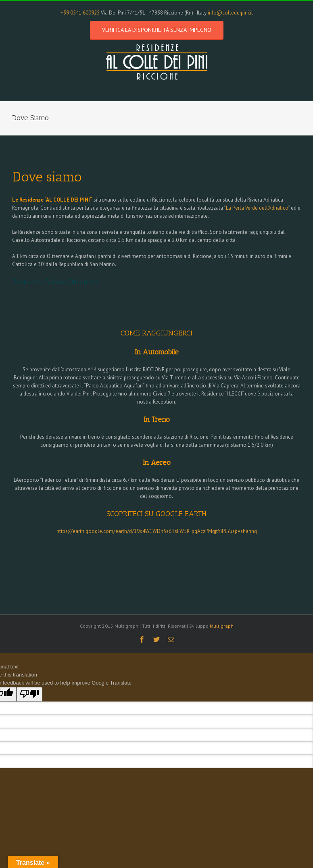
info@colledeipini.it (230, 13)
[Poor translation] (29, 694)
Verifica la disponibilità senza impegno (157, 30)
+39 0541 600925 (80, 13)
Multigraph (222, 626)
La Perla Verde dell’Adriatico (257, 208)
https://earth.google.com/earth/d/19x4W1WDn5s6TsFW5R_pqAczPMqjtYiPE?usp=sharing (157, 531)
